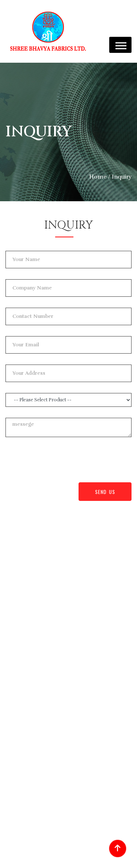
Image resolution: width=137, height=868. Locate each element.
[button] (120, 45)
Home (98, 177)
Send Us (105, 492)
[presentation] (61, 462)
